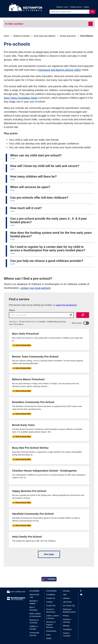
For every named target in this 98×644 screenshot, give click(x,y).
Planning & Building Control (69, 611)
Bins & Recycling (33, 609)
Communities (51, 591)
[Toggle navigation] (91, 24)
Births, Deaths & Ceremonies (35, 615)
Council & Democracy (51, 611)
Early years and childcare (45, 36)
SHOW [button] (13, 159)
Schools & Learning (67, 621)
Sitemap (66, 626)
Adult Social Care (34, 596)
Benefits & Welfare (34, 602)
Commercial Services (34, 634)
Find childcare (87, 36)
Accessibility (34, 591)
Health (49, 638)
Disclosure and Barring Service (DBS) (60, 70)
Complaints (51, 595)
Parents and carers (68, 36)
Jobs (65, 595)
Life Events (67, 602)
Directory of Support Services (51, 625)
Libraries (66, 598)
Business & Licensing (34, 621)
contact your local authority (35, 288)
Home (6, 36)
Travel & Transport (67, 634)
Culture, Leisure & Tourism (53, 617)
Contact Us (51, 598)
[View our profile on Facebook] (86, 591)
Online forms (76, 7)
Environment (51, 631)
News (87, 7)
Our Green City (69, 606)
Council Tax (51, 606)
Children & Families (21, 36)
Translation (67, 629)
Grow (48, 635)
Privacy (66, 616)
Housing (66, 591)
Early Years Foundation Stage (21, 98)
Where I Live (62, 7)
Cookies (49, 602)
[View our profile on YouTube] (86, 595)
